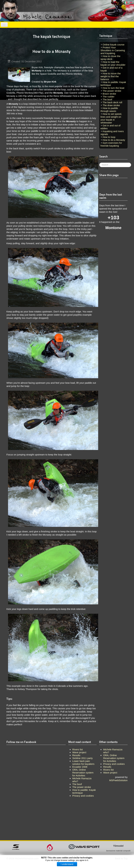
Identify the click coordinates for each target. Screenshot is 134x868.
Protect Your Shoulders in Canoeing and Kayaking (113, 50)
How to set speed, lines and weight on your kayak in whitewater (111, 118)
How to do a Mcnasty (114, 140)
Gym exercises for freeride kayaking (111, 144)
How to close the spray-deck (111, 58)
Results (107, 767)
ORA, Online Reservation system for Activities (114, 758)
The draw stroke (111, 105)
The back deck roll (112, 102)
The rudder (109, 97)
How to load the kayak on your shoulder (113, 63)
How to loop (109, 137)
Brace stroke (109, 94)
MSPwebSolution (118, 780)
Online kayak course (114, 45)
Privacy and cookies (114, 764)
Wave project (110, 773)
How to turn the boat (114, 88)
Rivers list (108, 770)
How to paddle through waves (109, 110)
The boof (107, 99)
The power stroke (112, 91)
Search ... (99, 163)
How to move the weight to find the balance (111, 76)
